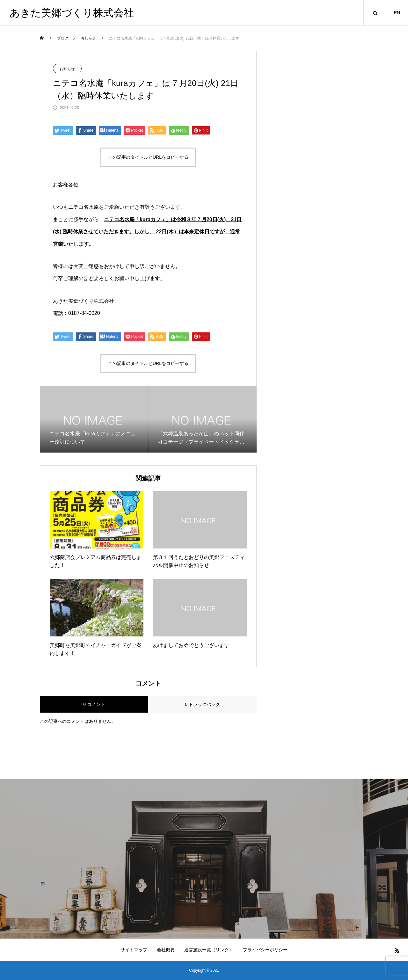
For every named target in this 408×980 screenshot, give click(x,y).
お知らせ (67, 69)
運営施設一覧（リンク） (209, 950)
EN (397, 13)
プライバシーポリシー (265, 950)
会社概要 (166, 950)
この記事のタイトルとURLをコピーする (148, 157)
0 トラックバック (202, 704)
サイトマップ (134, 950)
